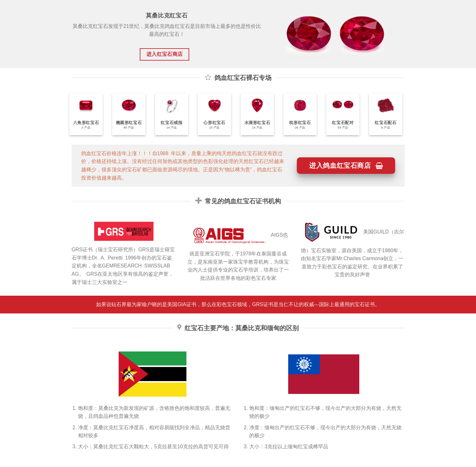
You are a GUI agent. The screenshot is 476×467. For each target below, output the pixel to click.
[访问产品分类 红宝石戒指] (169, 114)
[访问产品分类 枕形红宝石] (297, 114)
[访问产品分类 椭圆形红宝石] (126, 114)
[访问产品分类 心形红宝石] (211, 114)
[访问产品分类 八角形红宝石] (83, 114)
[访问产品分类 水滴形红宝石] (254, 114)
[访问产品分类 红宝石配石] (383, 114)
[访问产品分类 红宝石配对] (340, 114)
